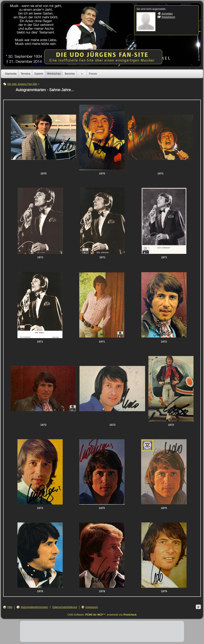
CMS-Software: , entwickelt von (102, 615)
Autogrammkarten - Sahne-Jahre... (45, 90)
